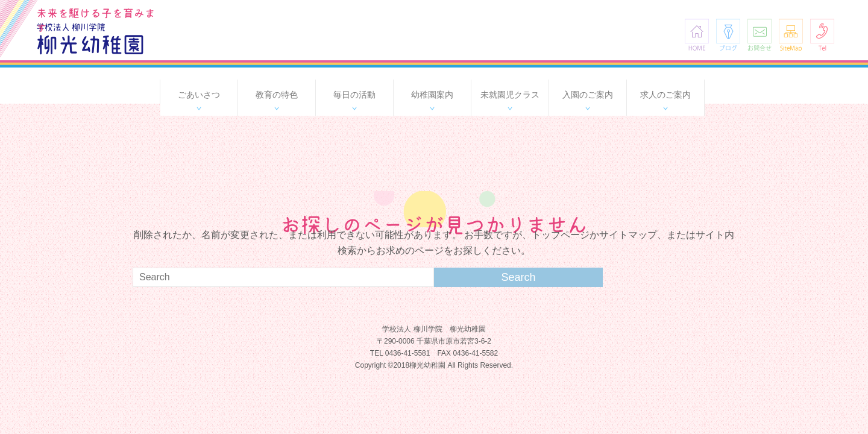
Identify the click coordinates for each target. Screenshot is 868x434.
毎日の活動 (354, 95)
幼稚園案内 (432, 95)
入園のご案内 (588, 95)
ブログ (728, 35)
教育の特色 (277, 95)
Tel (822, 35)
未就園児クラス (510, 95)
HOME (697, 35)
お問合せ (759, 35)
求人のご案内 (665, 95)
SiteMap (791, 35)
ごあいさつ (199, 95)
